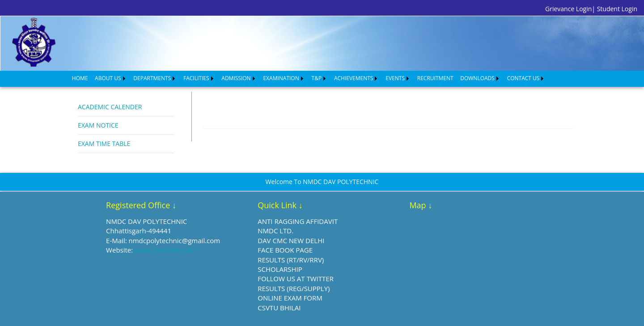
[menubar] (308, 78)
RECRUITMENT (435, 78)
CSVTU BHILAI (279, 308)
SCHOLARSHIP (280, 269)
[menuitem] (80, 78)
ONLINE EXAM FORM (290, 298)
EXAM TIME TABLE (104, 144)
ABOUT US (108, 78)
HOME (80, 78)
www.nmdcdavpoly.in (168, 250)
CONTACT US (523, 78)
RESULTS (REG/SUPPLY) (294, 288)
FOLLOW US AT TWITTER (296, 279)
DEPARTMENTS (152, 78)
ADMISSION (236, 78)
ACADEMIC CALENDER (110, 107)
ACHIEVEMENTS (354, 78)
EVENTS (395, 78)
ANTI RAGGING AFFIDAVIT (298, 221)
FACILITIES (196, 78)
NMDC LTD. (275, 231)
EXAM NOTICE (98, 125)
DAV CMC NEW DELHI (291, 240)
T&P (317, 78)
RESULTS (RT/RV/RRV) (291, 260)
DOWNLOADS (477, 78)
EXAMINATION (281, 78)
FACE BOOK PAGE (285, 250)
